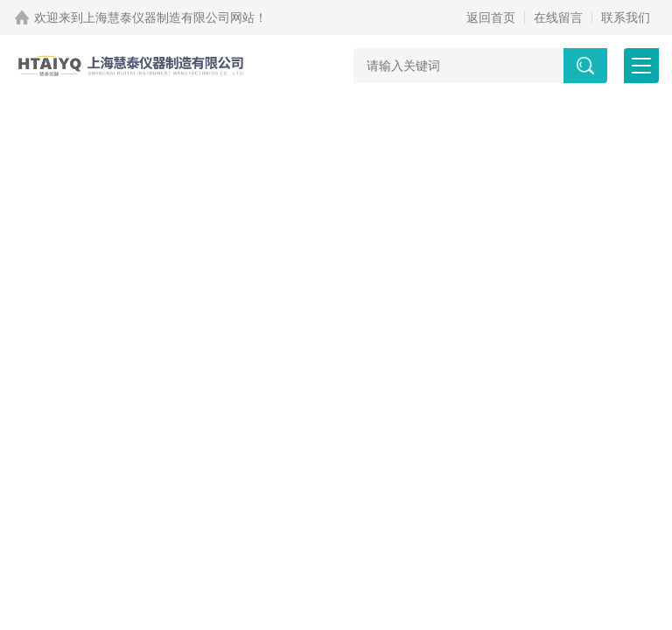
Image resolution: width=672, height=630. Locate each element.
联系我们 (626, 17)
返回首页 (491, 17)
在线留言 (558, 17)
